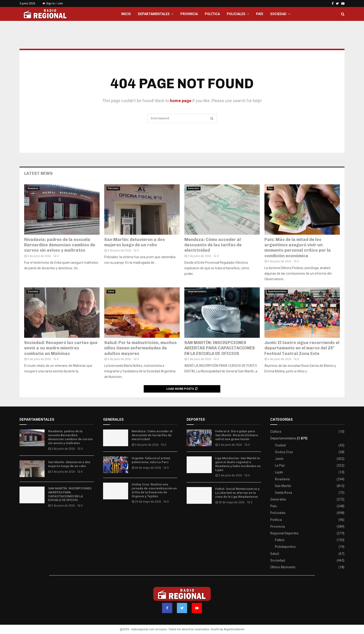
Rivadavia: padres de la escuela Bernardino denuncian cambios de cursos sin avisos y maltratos (60, 245)
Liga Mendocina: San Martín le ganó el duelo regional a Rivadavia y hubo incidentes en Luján (238, 464)
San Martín (283, 486)
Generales (194, 188)
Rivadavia (33, 188)
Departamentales (154, 14)
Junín (279, 459)
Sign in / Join (53, 3)
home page (181, 101)
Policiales (236, 14)
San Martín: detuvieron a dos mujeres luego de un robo (135, 242)
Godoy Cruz (284, 452)
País (260, 14)
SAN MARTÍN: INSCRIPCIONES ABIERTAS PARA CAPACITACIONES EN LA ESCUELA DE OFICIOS (220, 348)
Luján (279, 472)
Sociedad (278, 14)
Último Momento (283, 567)
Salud (111, 291)
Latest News (38, 173)
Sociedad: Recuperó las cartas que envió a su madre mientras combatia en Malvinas (61, 348)
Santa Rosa (283, 493)
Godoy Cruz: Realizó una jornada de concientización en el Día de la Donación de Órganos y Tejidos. (154, 490)
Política (212, 14)
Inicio (126, 14)
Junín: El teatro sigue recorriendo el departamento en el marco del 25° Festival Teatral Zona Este (302, 348)
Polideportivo (285, 547)
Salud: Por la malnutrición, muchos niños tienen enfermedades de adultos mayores (140, 348)
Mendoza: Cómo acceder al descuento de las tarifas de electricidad (213, 245)
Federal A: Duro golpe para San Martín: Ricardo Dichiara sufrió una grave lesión (237, 435)
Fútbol (280, 540)
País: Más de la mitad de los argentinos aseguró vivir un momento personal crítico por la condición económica (298, 248)
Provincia (189, 14)
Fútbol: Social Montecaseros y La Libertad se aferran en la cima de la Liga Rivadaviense (237, 493)
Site (196, 516)
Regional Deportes (284, 533)
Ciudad (280, 445)
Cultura (276, 432)
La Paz (280, 465)
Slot (190, 516)
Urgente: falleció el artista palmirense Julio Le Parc (151, 460)
